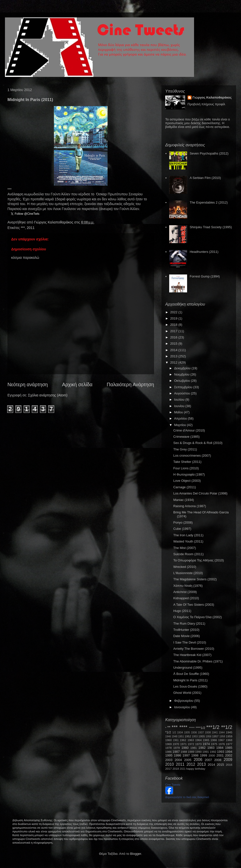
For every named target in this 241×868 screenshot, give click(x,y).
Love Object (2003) (187, 481)
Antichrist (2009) (185, 592)
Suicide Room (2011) (188, 554)
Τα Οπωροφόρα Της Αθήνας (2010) (198, 560)
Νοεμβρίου (182, 374)
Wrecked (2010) (185, 567)
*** (23, 228)
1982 (202, 748)
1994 (229, 752)
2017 (174, 331)
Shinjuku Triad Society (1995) (211, 227)
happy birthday (196, 769)
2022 (174, 312)
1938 (208, 732)
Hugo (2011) (182, 611)
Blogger (136, 854)
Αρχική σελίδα (77, 384)
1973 (198, 744)
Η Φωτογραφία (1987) (189, 474)
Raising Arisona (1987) (190, 506)
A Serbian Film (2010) (205, 178)
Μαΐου (179, 412)
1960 (168, 740)
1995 (169, 755)
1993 (221, 752)
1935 (187, 732)
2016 (174, 337)
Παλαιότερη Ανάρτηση (131, 384)
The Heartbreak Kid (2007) (192, 655)
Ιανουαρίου (183, 707)
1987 (176, 752)
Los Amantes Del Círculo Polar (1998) (200, 493)
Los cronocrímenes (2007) (192, 456)
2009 (228, 760)
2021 (183, 769)
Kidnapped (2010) (186, 598)
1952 (188, 736)
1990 (199, 752)
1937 (201, 732)
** (169, 728)
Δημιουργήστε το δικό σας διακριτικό (187, 797)
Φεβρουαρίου (184, 701)
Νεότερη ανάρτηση (28, 384)
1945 (229, 732)
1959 (229, 736)
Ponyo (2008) (183, 522)
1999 (204, 755)
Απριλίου (181, 418)
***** (192, 728)
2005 (188, 760)
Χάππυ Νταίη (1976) (188, 586)
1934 (180, 732)
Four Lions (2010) (186, 468)
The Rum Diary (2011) (189, 624)
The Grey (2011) (185, 449)
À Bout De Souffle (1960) (191, 674)
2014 (174, 350)
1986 (168, 752)
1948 (175, 736)
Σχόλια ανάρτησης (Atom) (48, 395)
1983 (211, 748)
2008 (218, 760)
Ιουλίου (180, 400)
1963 (191, 740)
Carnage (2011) (184, 487)
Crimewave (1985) (186, 437)
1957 (215, 736)
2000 (212, 755)
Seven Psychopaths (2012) (209, 153)
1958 (222, 736)
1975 (214, 744)
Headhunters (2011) (204, 252)
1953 (195, 736)
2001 (220, 755)
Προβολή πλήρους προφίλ (206, 104)
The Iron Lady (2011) (188, 535)
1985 (229, 748)
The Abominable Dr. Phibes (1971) (198, 661)
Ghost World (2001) (187, 693)
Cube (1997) (182, 529)
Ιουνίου (180, 406)
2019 (174, 318)
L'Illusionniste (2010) (188, 573)
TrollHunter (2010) (186, 630)
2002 (229, 755)
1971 (183, 744)
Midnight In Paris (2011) (190, 680)
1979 (177, 748)
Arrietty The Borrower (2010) (194, 649)
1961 (176, 740)
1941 (215, 732)
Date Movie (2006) (186, 636)
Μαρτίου (181, 425)
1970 (176, 744)
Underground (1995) (188, 668)
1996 (178, 755)
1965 (206, 740)
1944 (222, 732)
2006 (198, 760)
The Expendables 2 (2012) (209, 202)
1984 (220, 748)
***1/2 (213, 727)
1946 (168, 736)
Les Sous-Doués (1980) (190, 686)
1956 (209, 736)
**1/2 (227, 727)
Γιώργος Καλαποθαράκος (54, 222)
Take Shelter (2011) (187, 462)
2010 (170, 764)
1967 (221, 740)
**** (183, 727)
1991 (206, 752)
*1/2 (168, 732)
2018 (174, 325)
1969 (168, 744)
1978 (168, 748)
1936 (194, 732)
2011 (31, 228)
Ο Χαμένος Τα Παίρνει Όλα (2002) (197, 617)
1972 (191, 744)
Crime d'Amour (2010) (189, 430)
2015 (174, 344)
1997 (186, 755)
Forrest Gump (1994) (205, 276)
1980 (185, 748)
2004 (178, 760)
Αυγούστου (183, 393)
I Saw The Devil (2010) (190, 642)
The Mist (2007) (184, 548)
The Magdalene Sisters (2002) (195, 579)
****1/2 (200, 728)
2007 (208, 760)
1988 (184, 752)
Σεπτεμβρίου (184, 387)
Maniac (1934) (183, 500)
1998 (195, 755)
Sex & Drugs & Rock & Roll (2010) (198, 443)
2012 (174, 362)
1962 (183, 740)
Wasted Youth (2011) (188, 541)
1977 (229, 744)
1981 (194, 748)
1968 (229, 740)
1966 (214, 740)
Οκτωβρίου (182, 381)
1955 (201, 736)
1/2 (174, 732)
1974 (206, 744)
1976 (222, 744)
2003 (169, 760)
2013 (174, 356)
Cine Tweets (173, 785)
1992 (213, 752)
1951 (181, 736)
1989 (191, 752)
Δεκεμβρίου (183, 368)
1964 (198, 740)
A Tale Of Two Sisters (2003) (194, 605)
